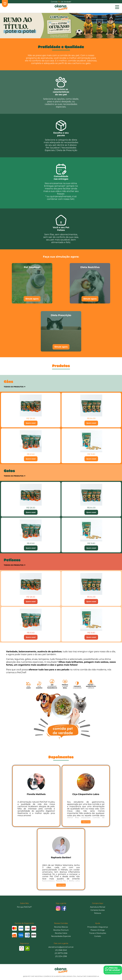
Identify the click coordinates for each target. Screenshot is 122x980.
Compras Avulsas (98, 910)
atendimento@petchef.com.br (61, 947)
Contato (98, 936)
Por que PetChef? (24, 907)
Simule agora (32, 299)
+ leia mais (86, 822)
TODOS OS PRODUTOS (15, 386)
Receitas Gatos (61, 933)
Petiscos (98, 913)
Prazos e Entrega (98, 930)
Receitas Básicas (61, 927)
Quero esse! (31, 423)
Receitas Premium (61, 930)
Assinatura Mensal (98, 907)
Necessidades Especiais (61, 936)
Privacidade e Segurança (98, 927)
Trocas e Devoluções (98, 933)
